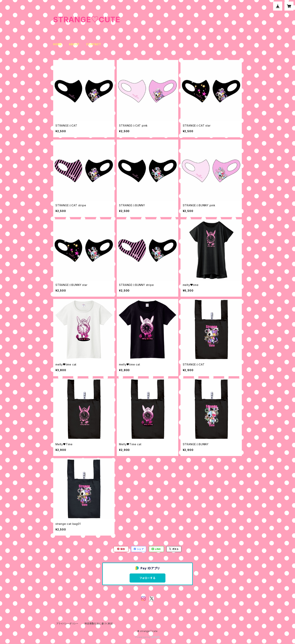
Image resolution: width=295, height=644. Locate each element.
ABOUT (74, 44)
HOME (58, 44)
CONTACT (94, 44)
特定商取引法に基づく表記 (99, 624)
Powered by (147, 637)
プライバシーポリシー (67, 624)
